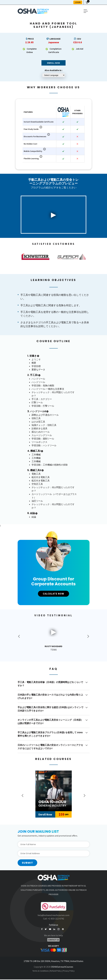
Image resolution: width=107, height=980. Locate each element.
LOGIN (78, 2)
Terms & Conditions (41, 971)
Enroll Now (53, 63)
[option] (36, 257)
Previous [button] (23, 796)
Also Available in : (53, 70)
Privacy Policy (69, 971)
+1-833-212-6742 (56, 919)
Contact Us (54, 941)
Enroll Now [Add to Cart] (45, 815)
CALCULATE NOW (53, 594)
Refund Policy (56, 971)
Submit (27, 863)
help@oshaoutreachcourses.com (53, 915)
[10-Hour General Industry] (54, 791)
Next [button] (88, 636)
